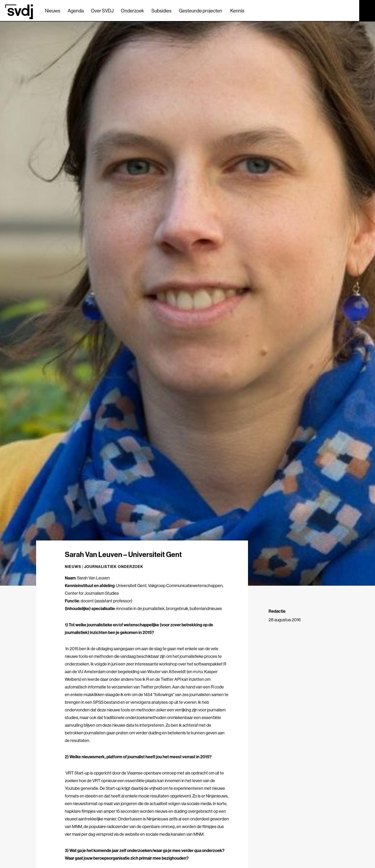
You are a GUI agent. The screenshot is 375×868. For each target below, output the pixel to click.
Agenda (76, 11)
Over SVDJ (102, 11)
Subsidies (161, 11)
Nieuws (53, 11)
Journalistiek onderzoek (114, 567)
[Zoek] (351, 10)
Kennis (237, 11)
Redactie (277, 611)
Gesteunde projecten (201, 11)
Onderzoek (132, 11)
